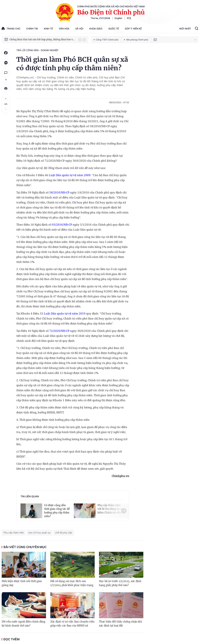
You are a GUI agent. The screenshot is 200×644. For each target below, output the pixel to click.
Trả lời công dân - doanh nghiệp (37, 50)
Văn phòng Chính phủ (136, 40)
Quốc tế (114, 29)
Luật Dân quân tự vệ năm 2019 (65, 313)
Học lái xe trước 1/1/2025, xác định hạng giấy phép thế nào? (120, 583)
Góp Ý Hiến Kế (133, 29)
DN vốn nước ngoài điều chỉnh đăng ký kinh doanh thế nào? (23, 624)
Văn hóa (64, 29)
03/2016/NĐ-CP (62, 225)
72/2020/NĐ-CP (59, 331)
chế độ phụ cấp (64, 533)
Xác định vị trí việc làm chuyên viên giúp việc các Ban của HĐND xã (72, 624)
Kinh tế (48, 29)
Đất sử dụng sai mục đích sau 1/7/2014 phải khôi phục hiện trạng (72, 583)
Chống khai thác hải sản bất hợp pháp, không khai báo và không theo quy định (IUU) (42, 40)
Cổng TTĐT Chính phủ (106, 40)
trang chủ (11, 28)
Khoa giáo (96, 29)
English (118, 18)
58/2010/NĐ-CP (59, 192)
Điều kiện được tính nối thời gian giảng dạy (22, 583)
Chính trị (32, 29)
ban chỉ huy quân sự (39, 533)
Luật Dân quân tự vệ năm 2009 (70, 175)
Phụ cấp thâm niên (14, 533)
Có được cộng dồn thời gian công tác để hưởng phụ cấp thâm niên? (57, 511)
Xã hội (79, 29)
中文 (129, 18)
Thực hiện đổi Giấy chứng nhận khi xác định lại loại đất (120, 624)
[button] (80, 40)
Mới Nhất (185, 29)
